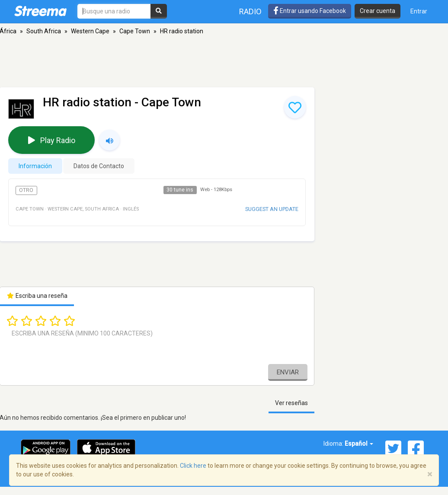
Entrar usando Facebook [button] (310, 11)
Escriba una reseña (37, 296)
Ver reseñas (291, 403)
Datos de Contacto (99, 166)
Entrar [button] (419, 11)
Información (35, 166)
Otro (26, 190)
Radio (250, 11)
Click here (193, 466)
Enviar (288, 372)
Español (359, 444)
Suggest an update (272, 209)
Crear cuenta (378, 11)
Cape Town (135, 31)
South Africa (44, 31)
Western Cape (90, 31)
